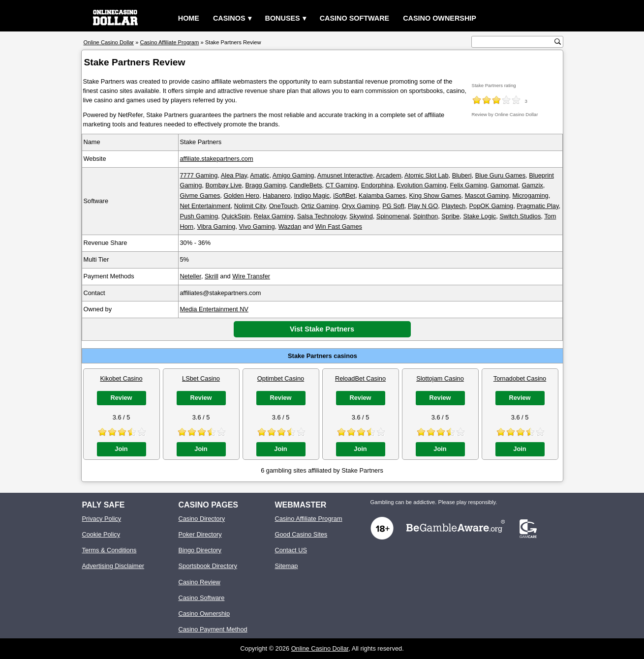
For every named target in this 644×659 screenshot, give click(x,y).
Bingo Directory (200, 550)
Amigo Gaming (293, 175)
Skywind (361, 216)
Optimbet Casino (281, 378)
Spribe (450, 216)
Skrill (212, 276)
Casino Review (199, 582)
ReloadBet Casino (360, 378)
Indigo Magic (312, 195)
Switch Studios (520, 216)
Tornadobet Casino (520, 378)
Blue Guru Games (500, 175)
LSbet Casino (201, 378)
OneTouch (283, 206)
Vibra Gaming (216, 226)
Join (121, 449)
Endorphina (377, 185)
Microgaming (530, 195)
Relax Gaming (274, 216)
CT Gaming (341, 185)
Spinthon (426, 216)
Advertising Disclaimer (113, 566)
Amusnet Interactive (345, 175)
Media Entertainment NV (214, 309)
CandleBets (306, 185)
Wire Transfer (251, 276)
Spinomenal (393, 216)
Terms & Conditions (109, 550)
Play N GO (423, 206)
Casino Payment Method (213, 629)
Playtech (453, 206)
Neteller (191, 276)
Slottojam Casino (440, 378)
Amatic (260, 175)
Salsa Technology (322, 216)
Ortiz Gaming (320, 206)
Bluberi (462, 175)
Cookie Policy (101, 534)
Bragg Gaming (266, 185)
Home (189, 18)
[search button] (558, 42)
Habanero (276, 195)
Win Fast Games (339, 226)
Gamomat (504, 185)
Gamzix (532, 185)
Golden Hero (241, 195)
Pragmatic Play (537, 206)
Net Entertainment (205, 206)
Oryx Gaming (360, 206)
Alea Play (234, 175)
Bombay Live (223, 185)
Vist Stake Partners (322, 329)
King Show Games (435, 195)
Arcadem (388, 175)
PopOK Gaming (491, 206)
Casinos (229, 18)
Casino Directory (202, 519)
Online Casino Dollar (320, 648)
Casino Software (355, 18)
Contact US (291, 550)
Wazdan (290, 226)
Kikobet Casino (121, 378)
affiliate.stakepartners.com (217, 159)
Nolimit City (250, 206)
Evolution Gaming (421, 185)
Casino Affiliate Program (309, 519)
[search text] (514, 42)
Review (121, 398)
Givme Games (200, 195)
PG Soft (393, 206)
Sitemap (287, 566)
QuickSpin (236, 216)
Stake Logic (479, 216)
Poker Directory (200, 534)
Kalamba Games (382, 195)
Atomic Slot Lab (427, 175)
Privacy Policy (102, 519)
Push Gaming (199, 216)
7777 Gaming (199, 175)
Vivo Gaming (257, 226)
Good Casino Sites (301, 534)
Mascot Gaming (487, 195)
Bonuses (283, 18)
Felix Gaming (469, 185)
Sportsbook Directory (208, 566)
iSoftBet (344, 195)
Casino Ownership (440, 18)
